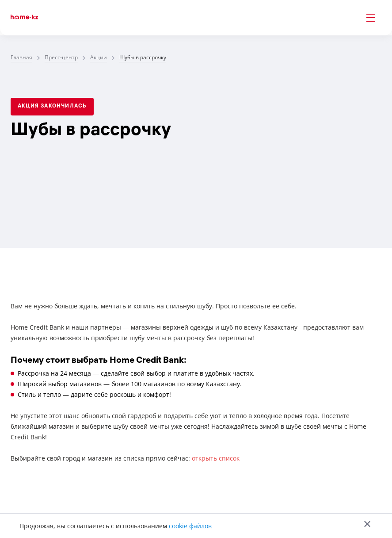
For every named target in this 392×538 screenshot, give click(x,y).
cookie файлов (190, 526)
